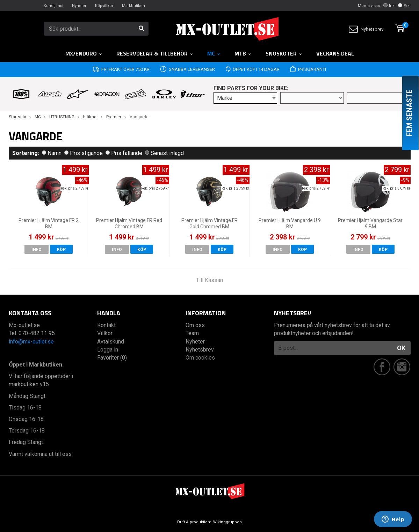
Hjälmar (90, 117)
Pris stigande (84, 153)
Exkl (404, 6)
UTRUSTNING (62, 117)
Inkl (389, 6)
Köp (61, 250)
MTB (243, 53)
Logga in (108, 350)
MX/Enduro (84, 53)
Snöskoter (284, 53)
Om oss (195, 325)
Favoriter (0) (112, 358)
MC (214, 53)
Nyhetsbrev (366, 29)
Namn (52, 153)
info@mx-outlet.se (31, 342)
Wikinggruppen (227, 522)
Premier (114, 117)
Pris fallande (124, 153)
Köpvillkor (104, 6)
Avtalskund (111, 342)
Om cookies (200, 358)
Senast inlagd (164, 153)
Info (37, 250)
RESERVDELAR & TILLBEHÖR (155, 53)
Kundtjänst (53, 6)
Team (192, 333)
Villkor (105, 333)
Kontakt (106, 325)
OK (401, 348)
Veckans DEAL (335, 53)
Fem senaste (409, 113)
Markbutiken (133, 6)
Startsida (17, 117)
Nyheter (79, 6)
